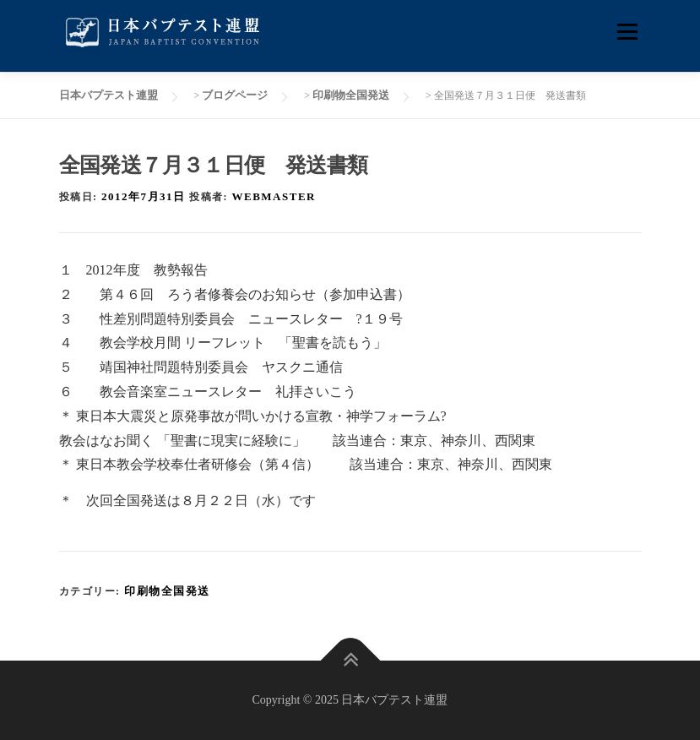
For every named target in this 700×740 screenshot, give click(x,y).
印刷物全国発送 (167, 591)
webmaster (274, 196)
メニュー (627, 32)
